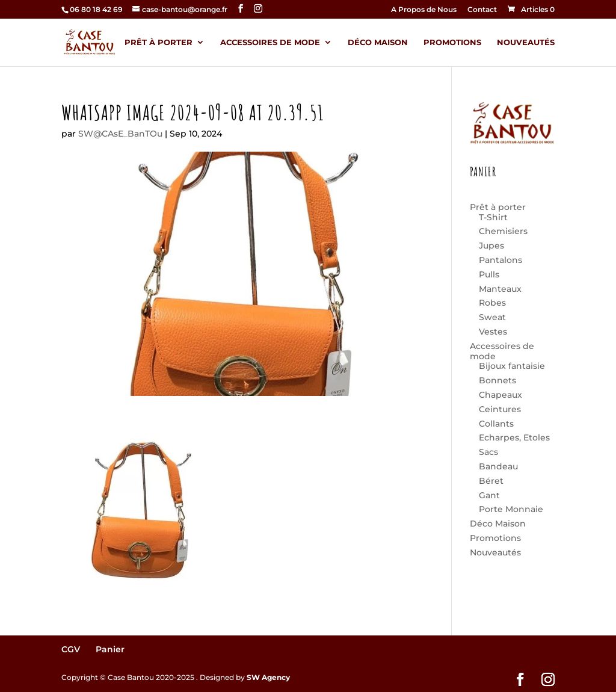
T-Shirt (493, 217)
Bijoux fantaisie (512, 366)
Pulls (489, 274)
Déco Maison (378, 42)
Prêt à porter (159, 42)
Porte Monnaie (511, 509)
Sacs (488, 452)
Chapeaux (500, 395)
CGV (71, 649)
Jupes (491, 246)
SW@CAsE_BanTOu (120, 134)
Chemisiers (503, 231)
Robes (492, 303)
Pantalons (500, 260)
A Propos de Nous (424, 10)
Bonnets (497, 380)
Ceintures (500, 409)
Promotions (452, 42)
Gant (489, 495)
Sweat (492, 317)
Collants (496, 424)
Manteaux (500, 289)
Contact (482, 10)
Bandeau (498, 466)
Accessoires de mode (270, 42)
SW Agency (268, 677)
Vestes (493, 332)
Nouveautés (526, 42)
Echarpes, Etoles (514, 437)
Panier (110, 649)
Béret (491, 481)
